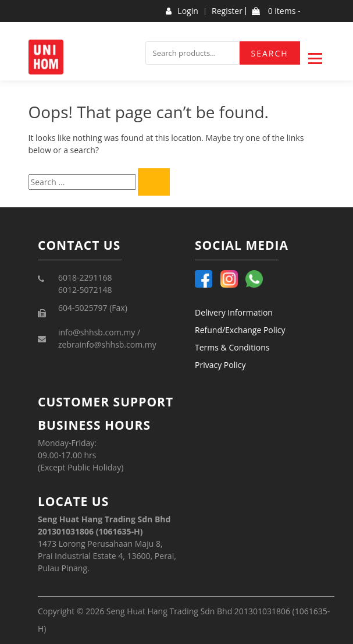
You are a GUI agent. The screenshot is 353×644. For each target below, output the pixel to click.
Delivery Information (234, 312)
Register (227, 11)
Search (270, 53)
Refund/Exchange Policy (240, 330)
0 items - (276, 11)
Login (182, 11)
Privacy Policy (220, 365)
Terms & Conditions (232, 347)
